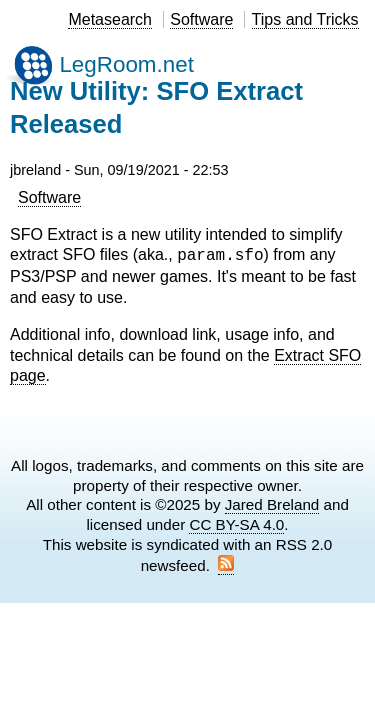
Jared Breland (272, 504)
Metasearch (110, 19)
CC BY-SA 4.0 (236, 524)
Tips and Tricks (305, 19)
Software (201, 19)
